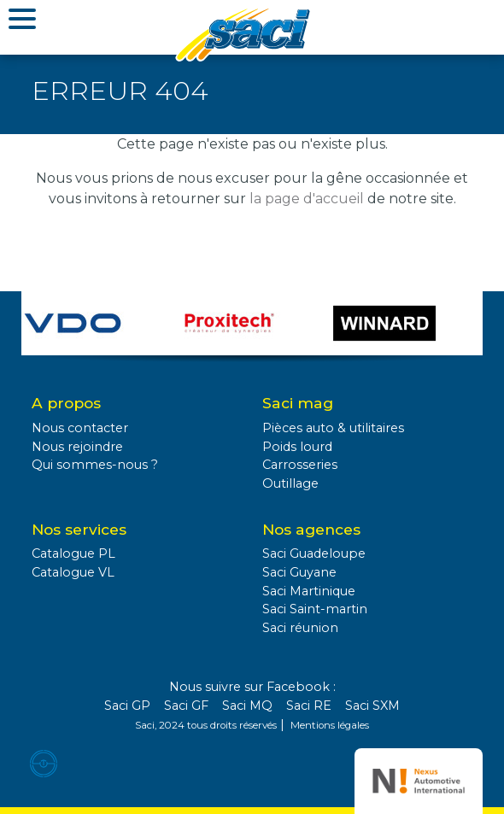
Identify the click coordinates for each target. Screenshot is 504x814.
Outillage (290, 483)
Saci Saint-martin (315, 609)
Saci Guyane (299, 572)
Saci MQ (247, 706)
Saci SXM (372, 706)
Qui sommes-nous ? (95, 465)
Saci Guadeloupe (314, 553)
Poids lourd (297, 447)
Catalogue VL (73, 572)
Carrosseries (300, 465)
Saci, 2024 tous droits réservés (206, 725)
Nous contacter (80, 428)
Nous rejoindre (77, 447)
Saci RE (309, 706)
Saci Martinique (309, 591)
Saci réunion (300, 628)
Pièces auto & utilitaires (333, 428)
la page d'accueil (307, 199)
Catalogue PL (73, 553)
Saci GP (127, 706)
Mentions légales (330, 725)
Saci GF (186, 706)
